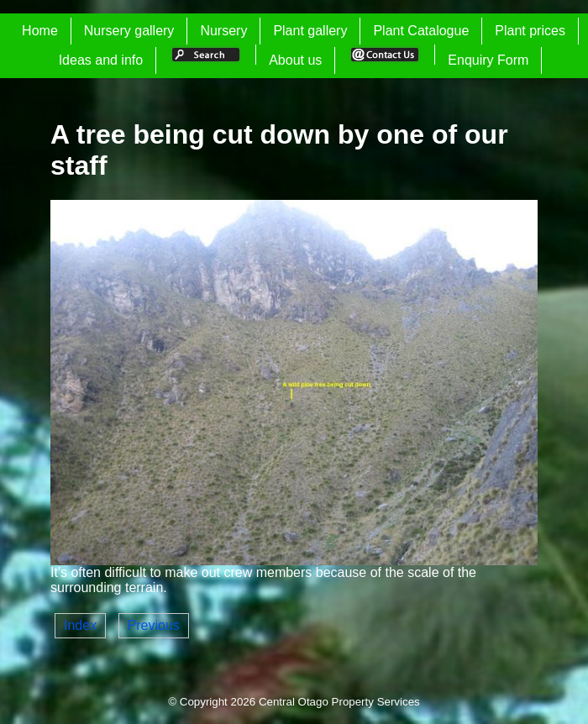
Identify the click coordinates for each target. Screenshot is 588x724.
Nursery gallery (129, 31)
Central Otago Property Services (339, 702)
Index (80, 625)
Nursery (223, 31)
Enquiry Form (488, 60)
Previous (154, 625)
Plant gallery (310, 31)
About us (295, 60)
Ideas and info (101, 60)
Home (40, 31)
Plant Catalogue (421, 31)
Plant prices (530, 31)
